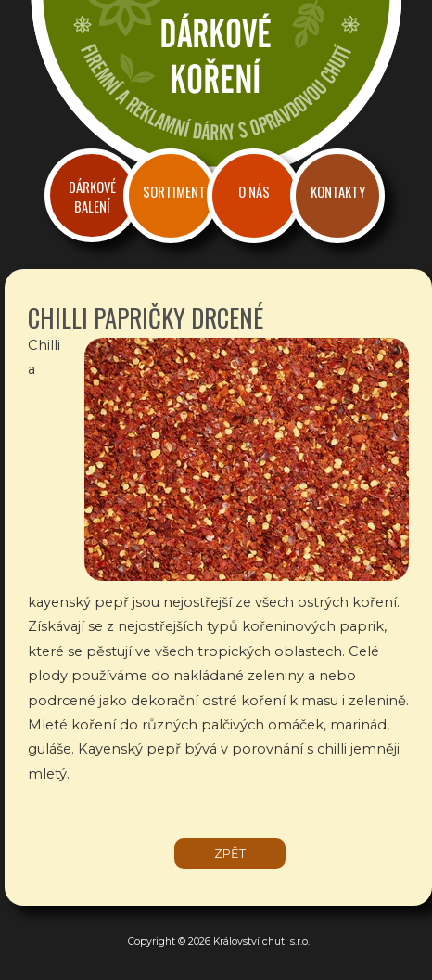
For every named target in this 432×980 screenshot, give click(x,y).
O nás (254, 192)
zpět (230, 853)
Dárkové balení (92, 197)
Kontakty (338, 192)
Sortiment (174, 192)
